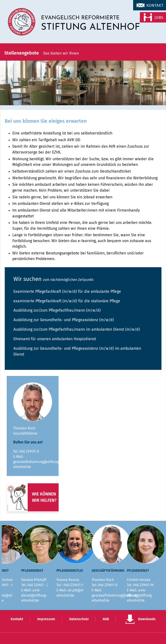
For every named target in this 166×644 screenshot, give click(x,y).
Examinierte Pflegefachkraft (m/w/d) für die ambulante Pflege (67, 292)
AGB (106, 619)
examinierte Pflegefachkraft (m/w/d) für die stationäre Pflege (67, 301)
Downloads (147, 619)
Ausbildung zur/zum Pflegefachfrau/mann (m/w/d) (57, 310)
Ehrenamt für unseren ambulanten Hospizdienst (55, 339)
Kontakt (17, 619)
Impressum (46, 619)
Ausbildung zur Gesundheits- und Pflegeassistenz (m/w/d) (64, 320)
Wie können (44, 494)
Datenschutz (79, 619)
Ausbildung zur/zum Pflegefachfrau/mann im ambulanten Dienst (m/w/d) (77, 329)
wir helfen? (44, 500)
